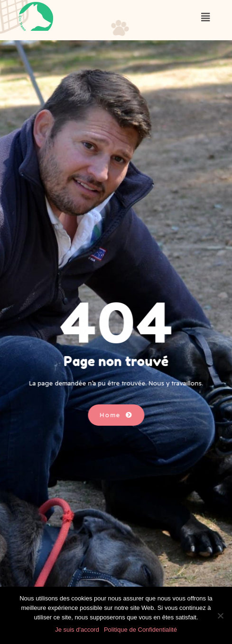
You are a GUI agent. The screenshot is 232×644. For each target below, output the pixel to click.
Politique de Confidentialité (140, 630)
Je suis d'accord (77, 630)
